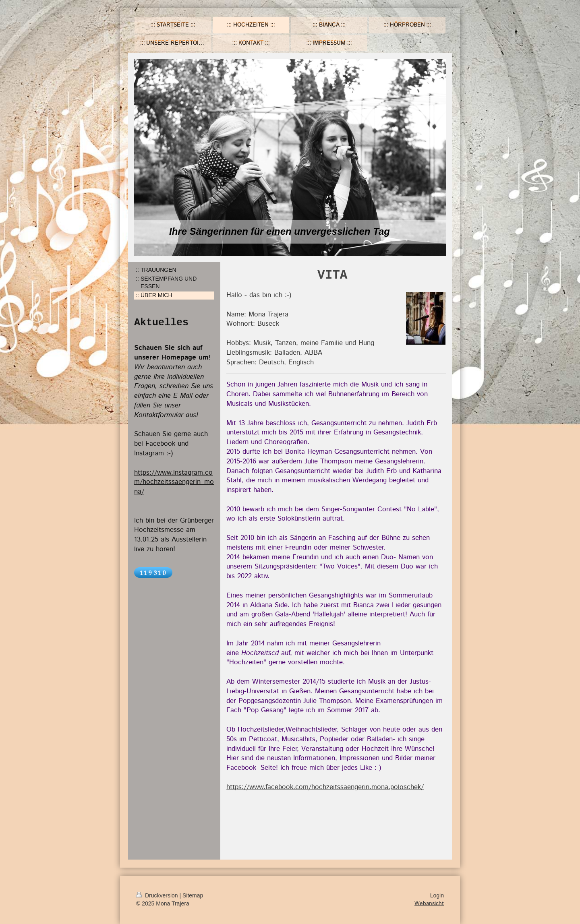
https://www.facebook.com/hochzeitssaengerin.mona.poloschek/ (325, 787)
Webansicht (429, 903)
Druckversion (158, 895)
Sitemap (193, 895)
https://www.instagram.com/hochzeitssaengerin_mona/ (174, 482)
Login (437, 895)
